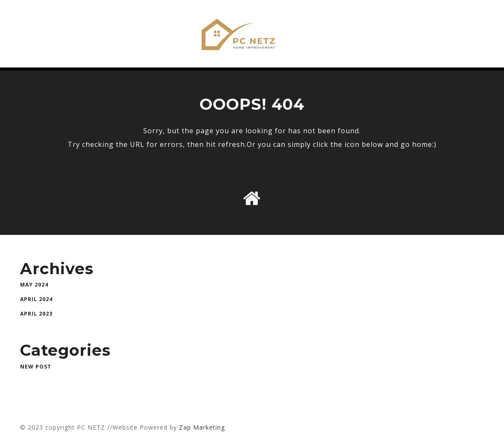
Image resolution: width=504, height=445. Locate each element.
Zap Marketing (202, 427)
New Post (36, 367)
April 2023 (36, 314)
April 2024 (36, 299)
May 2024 (34, 285)
